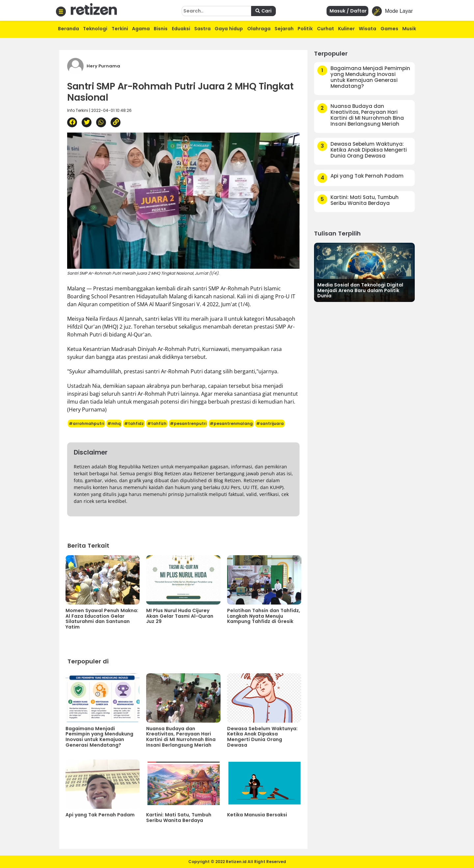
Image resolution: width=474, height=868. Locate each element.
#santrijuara (270, 423)
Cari (263, 11)
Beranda (68, 29)
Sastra (202, 29)
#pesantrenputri (188, 423)
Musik (409, 29)
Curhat (326, 29)
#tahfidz (134, 423)
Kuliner (346, 29)
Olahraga (259, 29)
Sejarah (284, 29)
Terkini (120, 29)
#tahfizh (157, 423)
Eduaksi (181, 29)
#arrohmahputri (86, 423)
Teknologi (95, 29)
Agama (141, 29)
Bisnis (161, 29)
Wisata (368, 29)
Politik (305, 29)
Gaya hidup (229, 29)
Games (389, 29)
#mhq (114, 423)
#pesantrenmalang (231, 423)
